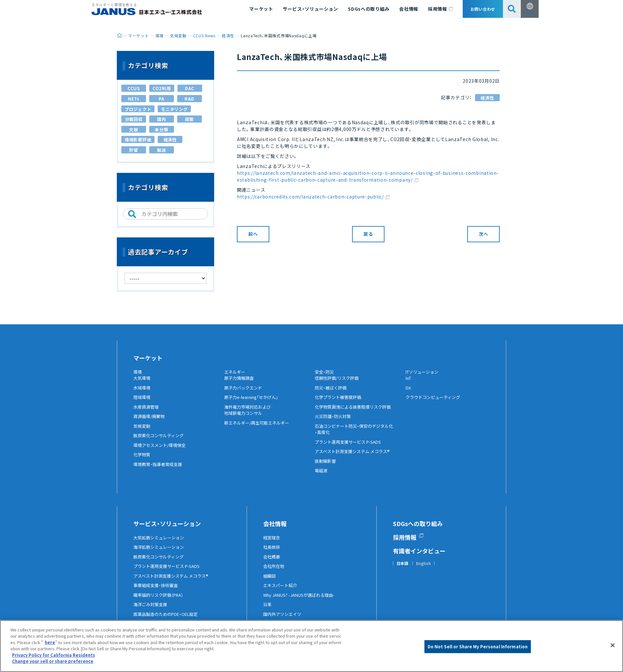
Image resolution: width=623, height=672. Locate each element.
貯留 (134, 150)
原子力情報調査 (240, 383)
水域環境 (142, 393)
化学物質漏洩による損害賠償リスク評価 (356, 412)
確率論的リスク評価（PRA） (161, 600)
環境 (138, 372)
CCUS (134, 88)
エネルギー (236, 372)
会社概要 (272, 562)
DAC (190, 88)
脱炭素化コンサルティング (160, 441)
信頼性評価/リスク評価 (338, 383)
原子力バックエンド (245, 393)
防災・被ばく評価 (332, 393)
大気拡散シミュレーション (161, 543)
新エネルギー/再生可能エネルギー (259, 428)
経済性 (487, 98)
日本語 (402, 569)
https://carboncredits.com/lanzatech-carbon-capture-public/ (313, 197)
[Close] (613, 645)
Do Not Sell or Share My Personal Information (478, 647)
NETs (134, 99)
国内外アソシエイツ (284, 619)
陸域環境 (142, 402)
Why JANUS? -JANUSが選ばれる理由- (302, 600)
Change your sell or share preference (53, 661)
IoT (409, 383)
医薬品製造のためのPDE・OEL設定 (168, 619)
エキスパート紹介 (281, 591)
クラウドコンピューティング (435, 402)
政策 (189, 119)
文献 (134, 130)
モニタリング (174, 109)
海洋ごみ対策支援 (152, 610)
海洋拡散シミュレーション (161, 552)
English (423, 569)
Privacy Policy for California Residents (54, 655)
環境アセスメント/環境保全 (161, 450)
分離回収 (134, 119)
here (50, 642)
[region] (311, 646)
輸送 (161, 150)
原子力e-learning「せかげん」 (254, 402)
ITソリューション (424, 372)
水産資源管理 (147, 412)
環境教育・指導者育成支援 (159, 469)
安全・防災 (325, 372)
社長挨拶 (272, 552)
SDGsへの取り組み (369, 9)
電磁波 (322, 476)
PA (162, 99)
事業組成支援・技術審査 (157, 591)
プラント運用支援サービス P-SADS (350, 447)
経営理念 (272, 543)
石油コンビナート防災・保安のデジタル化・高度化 (357, 434)
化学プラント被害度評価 (340, 402)
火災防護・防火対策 (334, 422)
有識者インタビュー (419, 556)
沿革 (268, 610)
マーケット (261, 9)
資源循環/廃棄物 (150, 422)
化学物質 (142, 460)
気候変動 (142, 431)
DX (409, 393)
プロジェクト (138, 109)
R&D (189, 99)
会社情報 (409, 9)
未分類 (161, 130)
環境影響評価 (138, 140)
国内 (161, 119)
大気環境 (142, 383)
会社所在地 (275, 571)
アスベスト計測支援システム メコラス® (355, 457)
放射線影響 (326, 466)
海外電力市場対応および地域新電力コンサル (249, 415)
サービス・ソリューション (311, 9)
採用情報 (440, 9)
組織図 (270, 581)
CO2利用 (162, 88)
